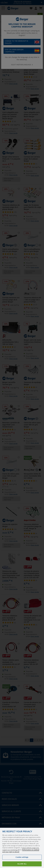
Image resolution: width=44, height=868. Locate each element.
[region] (22, 848)
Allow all (22, 864)
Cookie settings (22, 857)
